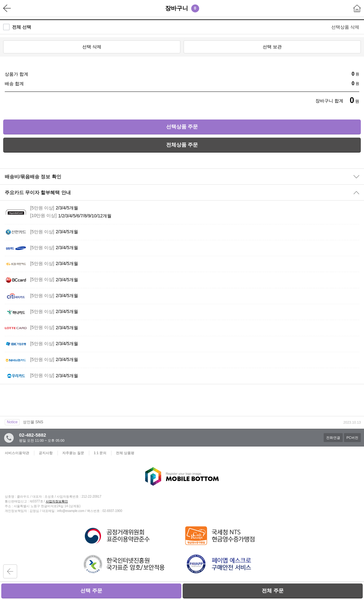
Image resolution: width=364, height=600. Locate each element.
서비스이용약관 (17, 453)
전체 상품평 (125, 453)
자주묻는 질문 (73, 453)
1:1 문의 (100, 453)
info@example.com (71, 511)
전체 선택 (22, 27)
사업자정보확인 (57, 501)
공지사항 (46, 453)
